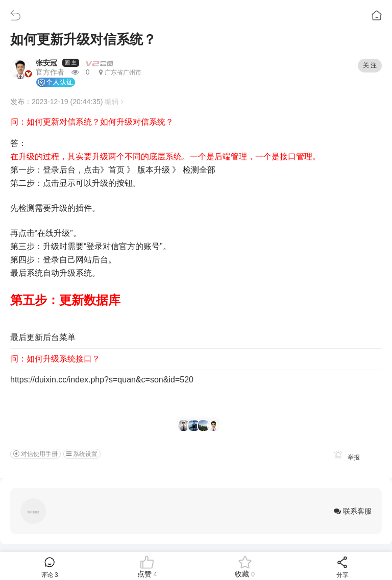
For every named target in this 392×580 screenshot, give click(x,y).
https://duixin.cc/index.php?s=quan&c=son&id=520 (102, 380)
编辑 (114, 102)
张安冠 (46, 63)
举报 (345, 457)
